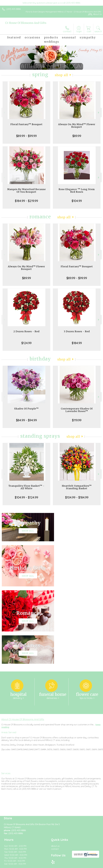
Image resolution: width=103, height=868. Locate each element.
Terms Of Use (10, 824)
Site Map (59, 824)
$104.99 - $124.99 (26, 497)
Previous (4, 113)
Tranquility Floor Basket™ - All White (26, 487)
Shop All (61, 75)
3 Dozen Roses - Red (77, 331)
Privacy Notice (25, 824)
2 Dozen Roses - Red (26, 331)
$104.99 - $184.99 (77, 497)
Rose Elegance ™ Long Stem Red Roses (77, 191)
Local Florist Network (43, 824)
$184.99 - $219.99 (26, 201)
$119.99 (77, 420)
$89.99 (77, 136)
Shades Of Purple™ (26, 409)
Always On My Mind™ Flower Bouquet (77, 126)
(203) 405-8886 (14, 9)
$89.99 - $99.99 (26, 136)
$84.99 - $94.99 (26, 420)
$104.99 (77, 201)
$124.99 (26, 343)
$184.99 (77, 343)
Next (99, 113)
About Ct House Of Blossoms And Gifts (23, 642)
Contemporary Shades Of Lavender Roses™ (77, 410)
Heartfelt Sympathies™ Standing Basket (77, 487)
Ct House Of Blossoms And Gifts (26, 23)
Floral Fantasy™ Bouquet (26, 124)
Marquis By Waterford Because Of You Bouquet (26, 191)
